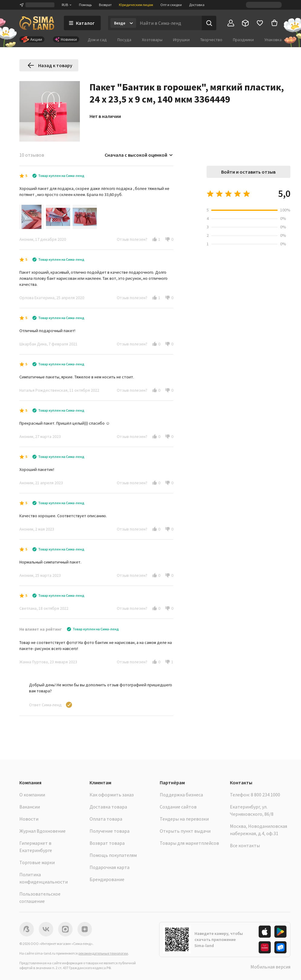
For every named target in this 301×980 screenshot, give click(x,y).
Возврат (105, 5)
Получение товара (110, 831)
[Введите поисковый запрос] (169, 23)
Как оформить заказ (112, 795)
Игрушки (181, 40)
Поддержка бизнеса (181, 795)
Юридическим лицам (136, 5)
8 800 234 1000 (265, 795)
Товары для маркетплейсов (189, 843)
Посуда (124, 40)
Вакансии (30, 807)
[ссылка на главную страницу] (37, 23)
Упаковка (273, 40)
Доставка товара (108, 807)
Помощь (85, 5)
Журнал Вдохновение (43, 831)
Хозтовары (152, 40)
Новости (29, 819)
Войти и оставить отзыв (248, 172)
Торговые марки (37, 862)
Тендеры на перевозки (184, 819)
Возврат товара (107, 843)
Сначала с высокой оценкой (139, 155)
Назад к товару (50, 65)
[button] (155, 239)
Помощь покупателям (113, 855)
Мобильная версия (270, 967)
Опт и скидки (171, 5)
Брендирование (107, 879)
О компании (32, 795)
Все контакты (245, 845)
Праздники (243, 40)
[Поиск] (209, 23)
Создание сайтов (178, 807)
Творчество (211, 40)
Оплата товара (106, 819)
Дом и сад (97, 40)
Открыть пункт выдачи (185, 831)
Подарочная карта (110, 867)
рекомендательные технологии (103, 953)
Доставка (197, 5)
